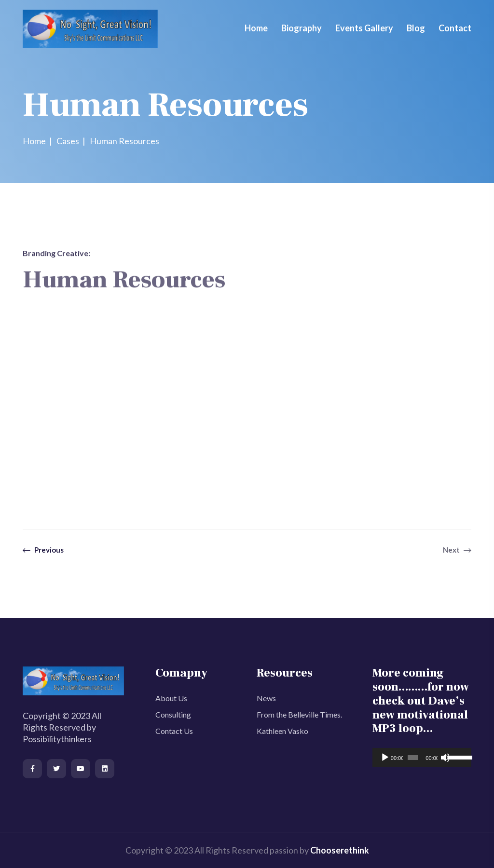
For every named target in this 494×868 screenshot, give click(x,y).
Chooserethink (340, 850)
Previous (43, 550)
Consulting (173, 714)
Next (457, 550)
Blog (416, 28)
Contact (455, 28)
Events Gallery (364, 28)
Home (256, 28)
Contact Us (174, 731)
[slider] (413, 758)
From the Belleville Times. (299, 714)
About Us (171, 698)
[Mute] (445, 758)
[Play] (385, 758)
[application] (422, 758)
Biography (302, 28)
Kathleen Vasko (282, 731)
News (266, 698)
